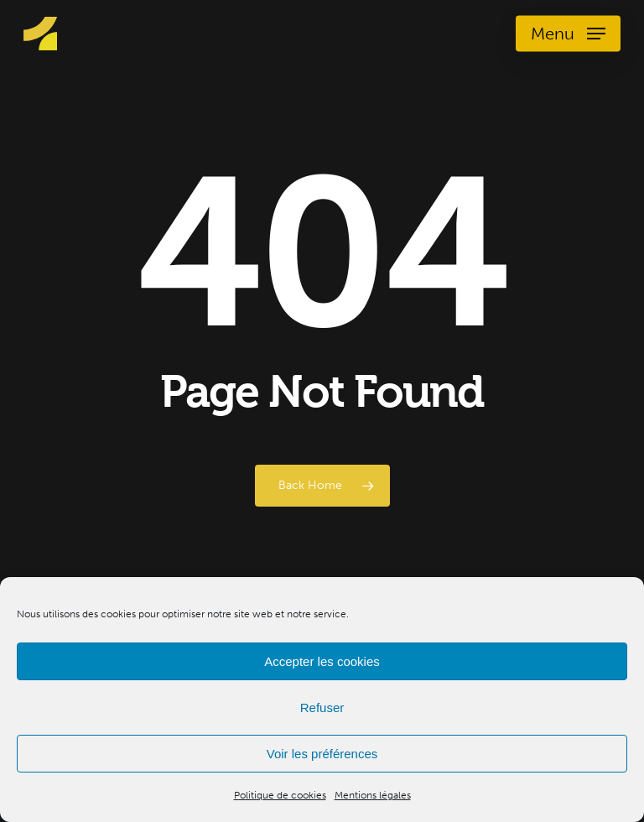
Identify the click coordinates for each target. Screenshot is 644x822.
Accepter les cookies (322, 661)
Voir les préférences (322, 754)
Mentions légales (373, 795)
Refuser (322, 708)
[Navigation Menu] (568, 34)
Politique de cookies (280, 795)
